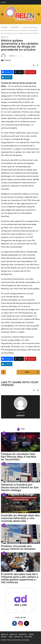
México (5, 37)
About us (5, 634)
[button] (2, 14)
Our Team (28, 637)
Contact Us (18, 637)
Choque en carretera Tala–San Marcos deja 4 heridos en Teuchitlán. (19, 457)
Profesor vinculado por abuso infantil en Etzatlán (18, 548)
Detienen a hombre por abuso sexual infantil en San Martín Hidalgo (20, 487)
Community (23, 634)
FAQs (11, 637)
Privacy (4, 637)
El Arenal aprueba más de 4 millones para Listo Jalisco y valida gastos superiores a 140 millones (20, 578)
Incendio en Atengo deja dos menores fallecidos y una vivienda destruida (20, 518)
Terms (31, 634)
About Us (13, 634)
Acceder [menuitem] (3, 2)
